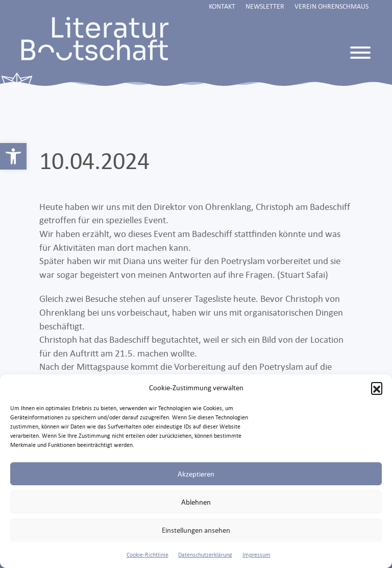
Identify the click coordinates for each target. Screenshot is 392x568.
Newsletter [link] (265, 6)
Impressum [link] (256, 555)
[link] (13, 156)
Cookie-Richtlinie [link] (148, 555)
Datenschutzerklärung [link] (205, 555)
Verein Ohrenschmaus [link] (332, 6)
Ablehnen (196, 502)
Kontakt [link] (222, 6)
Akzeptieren (196, 474)
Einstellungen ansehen (196, 530)
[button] (377, 388)
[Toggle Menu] (360, 53)
